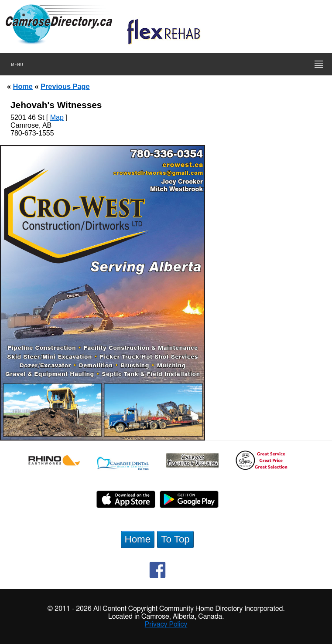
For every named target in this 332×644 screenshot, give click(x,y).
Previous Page (65, 86)
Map (57, 117)
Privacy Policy (166, 624)
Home (23, 86)
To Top (175, 539)
